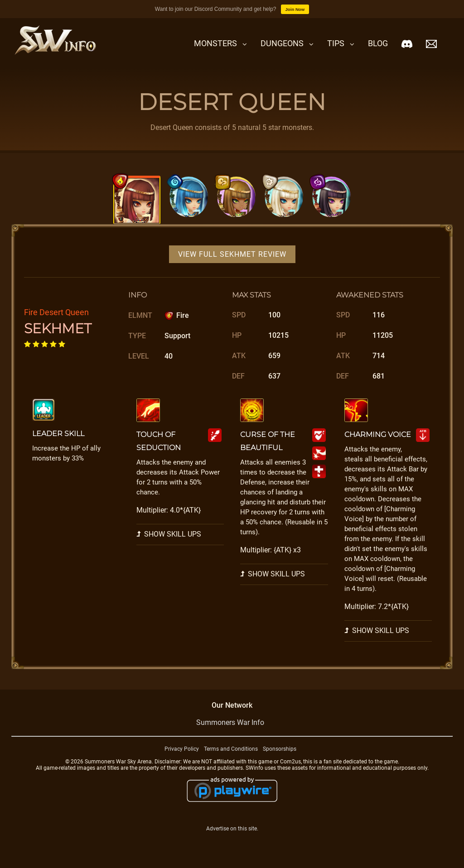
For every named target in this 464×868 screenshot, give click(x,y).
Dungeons (282, 43)
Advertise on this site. (232, 829)
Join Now (295, 9)
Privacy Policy (182, 749)
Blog (378, 43)
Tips (336, 43)
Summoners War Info (230, 722)
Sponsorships (280, 749)
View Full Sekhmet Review (232, 254)
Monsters (215, 43)
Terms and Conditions (231, 749)
